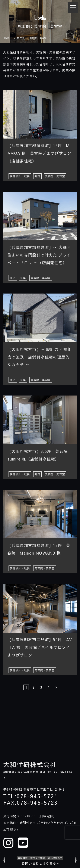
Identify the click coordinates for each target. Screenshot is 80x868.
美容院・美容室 (55, 176)
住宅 (13, 278)
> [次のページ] (56, 687)
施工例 (21, 38)
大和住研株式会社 (30, 765)
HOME (8, 38)
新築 (37, 176)
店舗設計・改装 (20, 176)
